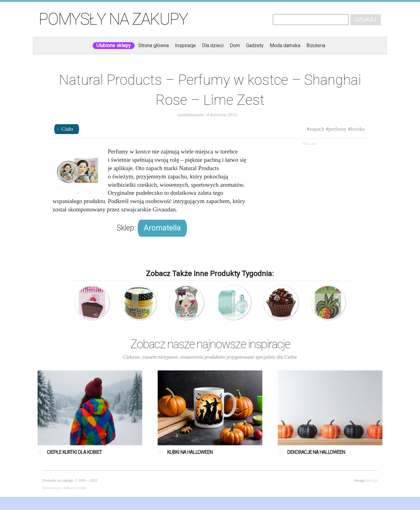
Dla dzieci (213, 45)
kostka (358, 129)
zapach (317, 129)
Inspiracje (185, 45)
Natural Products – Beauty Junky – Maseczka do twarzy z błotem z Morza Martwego (186, 302)
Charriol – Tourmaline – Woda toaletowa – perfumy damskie (234, 302)
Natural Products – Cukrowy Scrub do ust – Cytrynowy (139, 302)
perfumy (338, 129)
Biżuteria (316, 45)
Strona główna (153, 45)
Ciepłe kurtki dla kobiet (74, 452)
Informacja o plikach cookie (65, 488)
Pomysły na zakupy (113, 19)
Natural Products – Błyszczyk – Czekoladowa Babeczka (281, 302)
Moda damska (285, 45)
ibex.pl (372, 480)
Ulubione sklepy (114, 45)
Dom (235, 45)
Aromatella (162, 228)
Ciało (67, 129)
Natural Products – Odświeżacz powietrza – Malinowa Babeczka (92, 302)
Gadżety (255, 45)
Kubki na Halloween (190, 452)
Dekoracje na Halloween (316, 452)
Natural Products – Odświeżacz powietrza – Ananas (328, 302)
